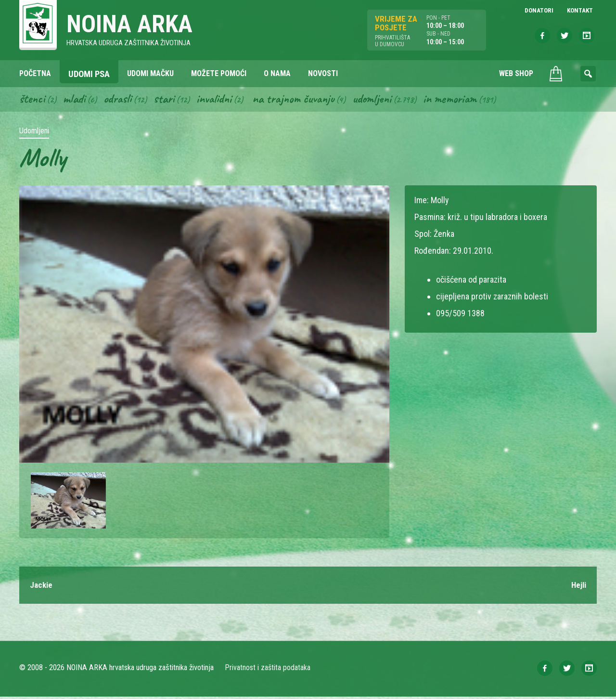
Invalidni (221, 100)
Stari (169, 100)
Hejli (578, 587)
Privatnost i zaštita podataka (268, 670)
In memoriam (466, 100)
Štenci (33, 100)
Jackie (42, 587)
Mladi (77, 100)
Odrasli (122, 100)
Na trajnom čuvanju (304, 100)
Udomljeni (386, 100)
